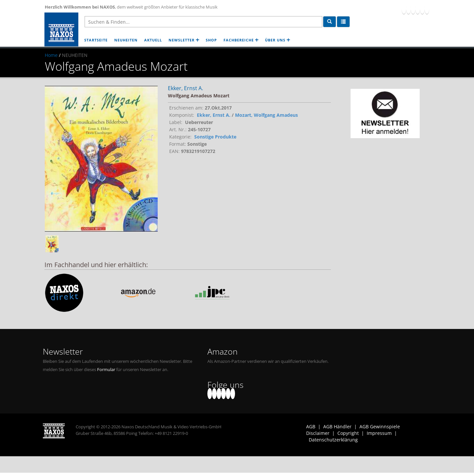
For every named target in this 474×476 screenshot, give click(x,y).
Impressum (379, 433)
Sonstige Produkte (215, 137)
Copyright (348, 433)
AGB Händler (337, 426)
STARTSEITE (96, 40)
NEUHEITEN (126, 40)
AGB (311, 426)
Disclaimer (318, 433)
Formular (106, 370)
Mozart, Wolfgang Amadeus (266, 115)
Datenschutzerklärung (333, 440)
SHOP (211, 40)
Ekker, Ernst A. (214, 115)
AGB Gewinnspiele (380, 426)
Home (51, 55)
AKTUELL (153, 40)
